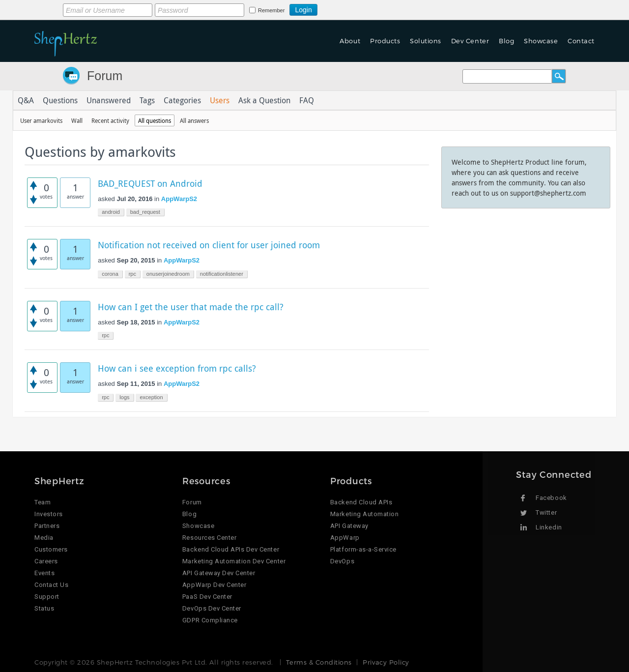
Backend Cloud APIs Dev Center (231, 549)
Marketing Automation (364, 514)
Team (43, 502)
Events (44, 573)
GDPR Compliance (210, 620)
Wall (77, 120)
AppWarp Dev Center (214, 585)
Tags (147, 100)
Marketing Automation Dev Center (234, 561)
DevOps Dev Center (212, 608)
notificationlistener (222, 274)
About (350, 41)
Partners (47, 526)
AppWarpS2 (179, 199)
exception (151, 397)
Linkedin (549, 527)
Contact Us (51, 585)
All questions (155, 120)
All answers (194, 120)
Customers (51, 549)
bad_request (145, 212)
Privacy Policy (386, 662)
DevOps (342, 561)
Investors (49, 514)
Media (44, 538)
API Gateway (349, 526)
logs (124, 397)
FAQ (307, 100)
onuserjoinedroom (168, 274)
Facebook (551, 498)
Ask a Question (264, 100)
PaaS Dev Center (207, 597)
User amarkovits (41, 120)
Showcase (541, 41)
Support (47, 597)
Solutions (426, 41)
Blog (506, 41)
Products (385, 41)
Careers (46, 561)
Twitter (546, 512)
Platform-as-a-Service (363, 549)
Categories (182, 100)
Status (44, 608)
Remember (271, 10)
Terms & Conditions (319, 662)
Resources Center (209, 538)
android (111, 212)
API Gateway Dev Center (219, 573)
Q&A (26, 100)
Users (220, 100)
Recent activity (110, 120)
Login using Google (342, 8)
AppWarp (345, 538)
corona (110, 274)
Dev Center (470, 41)
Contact (581, 41)
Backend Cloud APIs (361, 502)
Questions (60, 100)
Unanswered (109, 100)
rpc (132, 274)
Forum (105, 76)
